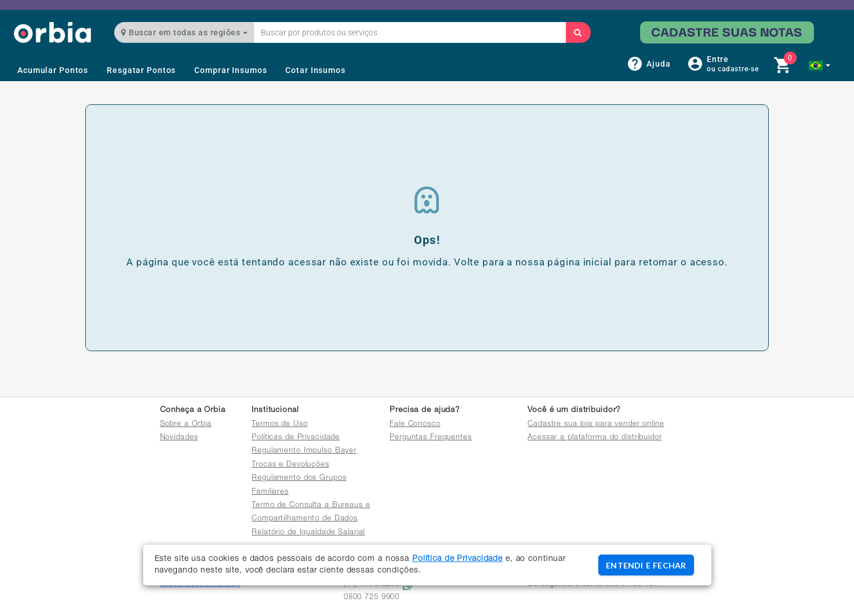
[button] (820, 65)
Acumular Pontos (53, 70)
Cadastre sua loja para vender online (596, 424)
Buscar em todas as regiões (184, 32)
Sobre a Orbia (186, 424)
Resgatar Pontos (141, 70)
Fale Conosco (415, 424)
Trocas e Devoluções (290, 465)
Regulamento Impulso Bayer (304, 451)
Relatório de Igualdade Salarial (308, 533)
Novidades (179, 438)
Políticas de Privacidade (296, 438)
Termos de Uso (279, 424)
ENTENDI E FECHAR (646, 565)
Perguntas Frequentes (431, 438)
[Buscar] (578, 32)
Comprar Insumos (230, 70)
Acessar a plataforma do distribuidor (595, 438)
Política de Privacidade (457, 559)
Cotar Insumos (315, 70)
